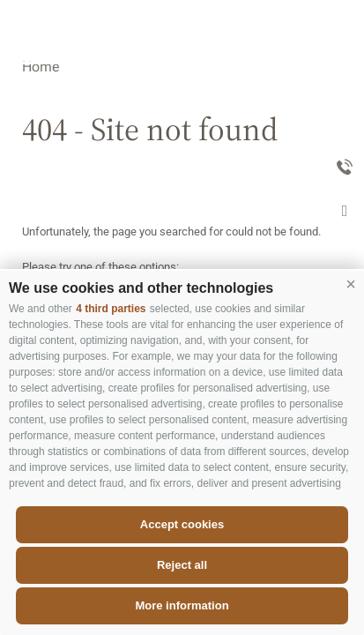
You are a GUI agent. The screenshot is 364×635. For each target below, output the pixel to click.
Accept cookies (182, 524)
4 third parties (111, 309)
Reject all (182, 565)
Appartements (271, 91)
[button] (351, 284)
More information (182, 605)
